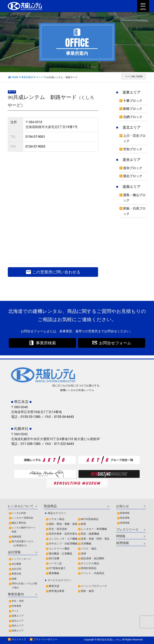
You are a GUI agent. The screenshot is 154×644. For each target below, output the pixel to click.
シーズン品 (55, 563)
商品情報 (125, 518)
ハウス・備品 (89, 549)
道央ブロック (133, 168)
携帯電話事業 (57, 591)
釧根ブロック (133, 109)
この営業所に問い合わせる (53, 272)
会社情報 (14, 552)
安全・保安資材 (58, 529)
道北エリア (132, 127)
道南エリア (132, 187)
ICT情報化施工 (57, 568)
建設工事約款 (19, 523)
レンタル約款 (19, 513)
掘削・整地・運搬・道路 (63, 524)
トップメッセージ (21, 559)
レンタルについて (21, 506)
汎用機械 (86, 544)
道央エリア (132, 160)
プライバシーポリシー (45, 639)
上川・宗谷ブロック (134, 138)
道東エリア (132, 92)
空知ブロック (133, 149)
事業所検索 (46, 343)
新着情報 (125, 513)
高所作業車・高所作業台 (63, 534)
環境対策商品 (89, 568)
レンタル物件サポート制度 (24, 530)
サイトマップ (19, 639)
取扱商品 (50, 506)
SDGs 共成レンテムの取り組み (24, 586)
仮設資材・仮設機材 (93, 558)
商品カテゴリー (57, 513)
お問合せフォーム (115, 343)
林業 (83, 524)
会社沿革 (16, 569)
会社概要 (16, 564)
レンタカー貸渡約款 (22, 518)
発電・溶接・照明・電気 (95, 539)
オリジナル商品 (90, 563)
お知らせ (123, 506)
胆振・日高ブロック (134, 211)
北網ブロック (133, 117)
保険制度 (16, 537)
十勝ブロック (133, 101)
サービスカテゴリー (59, 580)
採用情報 (125, 523)
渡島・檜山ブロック (134, 198)
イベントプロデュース (94, 586)
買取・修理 (87, 591)
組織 (14, 579)
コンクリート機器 (59, 549)
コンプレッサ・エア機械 (63, 539)
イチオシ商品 (57, 519)
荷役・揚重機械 (90, 534)
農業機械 (54, 573)
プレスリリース (127, 530)
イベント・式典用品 (93, 573)
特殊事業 (16, 606)
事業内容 (16, 574)
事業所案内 (16, 594)
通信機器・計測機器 (60, 554)
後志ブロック (133, 176)
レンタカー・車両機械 (94, 529)
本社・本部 (18, 601)
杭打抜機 (54, 558)
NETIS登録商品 (90, 519)
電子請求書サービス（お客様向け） (22, 543)
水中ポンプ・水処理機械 (63, 544)
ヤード (12, 92)
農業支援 (54, 586)
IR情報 (121, 536)
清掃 (83, 554)
